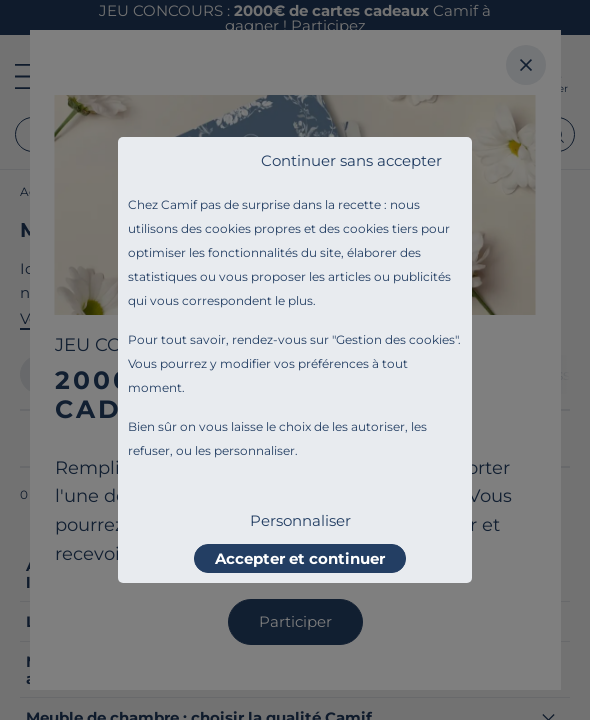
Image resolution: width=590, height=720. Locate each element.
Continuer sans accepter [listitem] (351, 160)
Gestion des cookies (395, 339)
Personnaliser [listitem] (300, 520)
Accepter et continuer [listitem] (300, 558)
